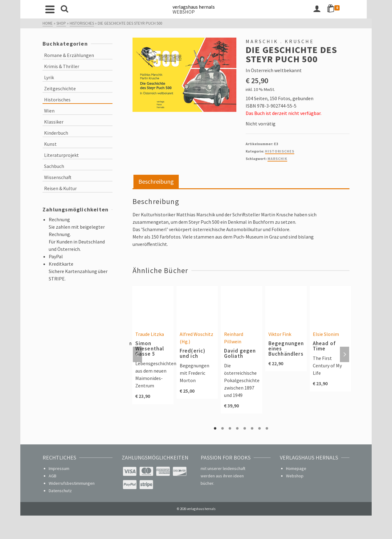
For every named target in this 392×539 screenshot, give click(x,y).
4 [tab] (237, 428)
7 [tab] (259, 428)
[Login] (321, 9)
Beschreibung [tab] (156, 181)
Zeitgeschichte (60, 88)
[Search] (65, 9)
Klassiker (54, 122)
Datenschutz (60, 491)
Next (345, 354)
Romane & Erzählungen (69, 55)
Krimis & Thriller (62, 66)
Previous (137, 354)
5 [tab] (245, 428)
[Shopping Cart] (339, 9)
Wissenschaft (58, 177)
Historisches (280, 151)
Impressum (59, 468)
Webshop (295, 476)
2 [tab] (223, 428)
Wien (49, 111)
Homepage (296, 468)
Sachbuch (54, 166)
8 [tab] (267, 428)
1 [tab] (215, 428)
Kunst (50, 144)
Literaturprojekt (61, 155)
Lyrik (49, 77)
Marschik (277, 159)
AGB (53, 476)
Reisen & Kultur (60, 188)
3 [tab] (230, 428)
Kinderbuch (56, 133)
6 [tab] (252, 428)
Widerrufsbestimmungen (72, 483)
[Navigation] (50, 9)
